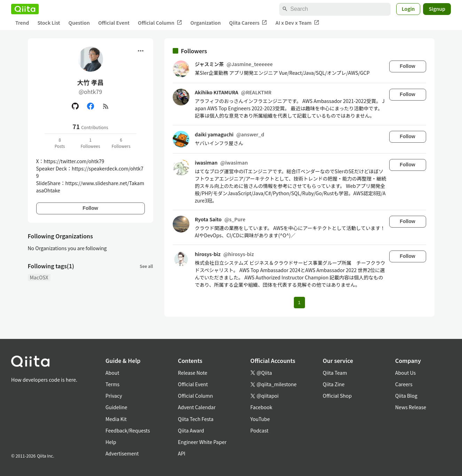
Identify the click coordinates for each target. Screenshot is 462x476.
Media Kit (116, 419)
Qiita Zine (334, 384)
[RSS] (106, 106)
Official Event (114, 23)
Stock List (49, 23)
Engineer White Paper (202, 442)
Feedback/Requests (128, 430)
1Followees (90, 143)
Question (79, 23)
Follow (90, 208)
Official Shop (337, 396)
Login (408, 9)
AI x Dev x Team (297, 23)
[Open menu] (141, 51)
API (182, 453)
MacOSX (39, 277)
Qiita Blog (406, 396)
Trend (22, 23)
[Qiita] (25, 9)
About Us (405, 373)
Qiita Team (335, 373)
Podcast (259, 430)
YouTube (260, 419)
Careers (404, 384)
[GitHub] (75, 106)
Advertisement (122, 453)
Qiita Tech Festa (196, 419)
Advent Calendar (197, 407)
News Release (411, 407)
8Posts (60, 143)
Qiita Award (191, 430)
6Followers (121, 143)
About (112, 373)
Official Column (160, 23)
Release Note (193, 373)
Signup (437, 9)
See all (146, 266)
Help (111, 442)
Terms (112, 384)
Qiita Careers (248, 23)
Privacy (114, 396)
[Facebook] (91, 106)
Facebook (261, 407)
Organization (206, 23)
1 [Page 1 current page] (299, 303)
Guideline (116, 407)
